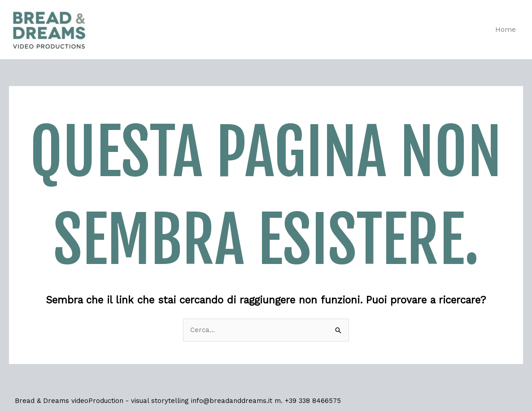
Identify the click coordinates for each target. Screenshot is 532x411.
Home (506, 29)
